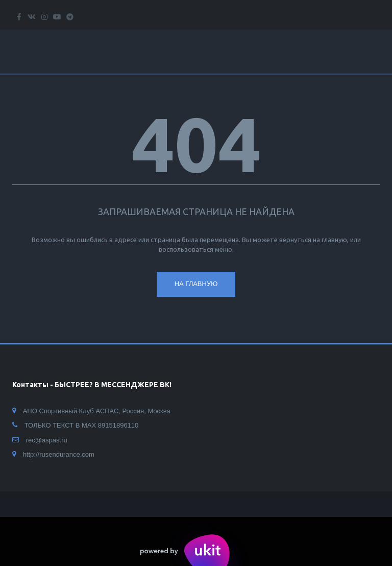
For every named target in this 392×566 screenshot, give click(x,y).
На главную (196, 284)
